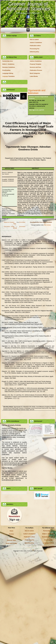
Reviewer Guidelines (9, 67)
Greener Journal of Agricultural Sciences (28, 6)
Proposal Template (35, 64)
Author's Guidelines (36, 43)
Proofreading (6, 70)
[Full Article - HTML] (9, 227)
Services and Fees (35, 67)
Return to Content (9, 222)
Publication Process (36, 70)
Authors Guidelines (36, 61)
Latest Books (34, 76)
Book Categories (35, 73)
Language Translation (48, 546)
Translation (8, 76)
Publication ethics (35, 46)
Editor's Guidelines (8, 64)
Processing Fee (35, 49)
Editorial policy (34, 52)
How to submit (34, 40)
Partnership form (8, 61)
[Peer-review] (47, 225)
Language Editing (8, 73)
